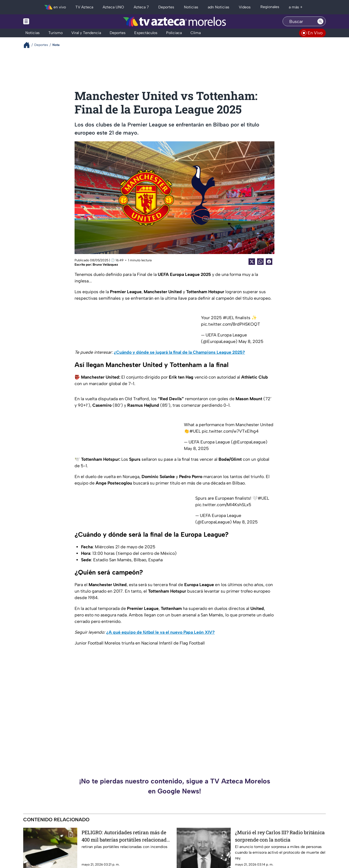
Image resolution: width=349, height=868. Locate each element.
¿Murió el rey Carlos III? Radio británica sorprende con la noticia (280, 836)
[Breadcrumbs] (29, 45)
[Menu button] (45, 21)
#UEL (229, 318)
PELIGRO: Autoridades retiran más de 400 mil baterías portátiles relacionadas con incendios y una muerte (127, 836)
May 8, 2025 (251, 341)
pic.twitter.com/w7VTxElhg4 (230, 431)
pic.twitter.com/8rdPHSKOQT (231, 324)
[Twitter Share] (252, 262)
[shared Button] (260, 262)
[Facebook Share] (269, 262)
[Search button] (320, 21)
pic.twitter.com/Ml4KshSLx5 (223, 505)
